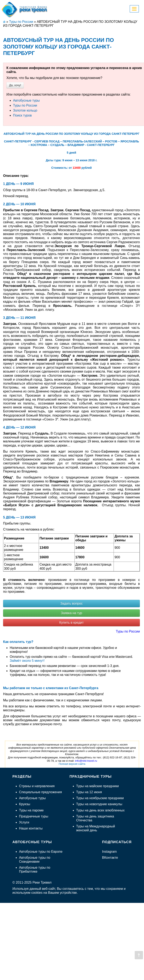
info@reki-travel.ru (86, 761)
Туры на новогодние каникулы (99, 804)
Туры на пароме (31, 810)
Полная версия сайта (72, 764)
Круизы (25, 804)
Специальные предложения (40, 792)
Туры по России (25, 105)
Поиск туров (22, 115)
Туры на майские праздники (97, 786)
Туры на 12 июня (89, 792)
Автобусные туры (26, 100)
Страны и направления (37, 786)
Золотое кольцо (25, 110)
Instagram (109, 852)
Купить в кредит (71, 622)
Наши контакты (31, 828)
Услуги (24, 822)
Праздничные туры (34, 816)
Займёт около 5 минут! (27, 661)
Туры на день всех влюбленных (100, 810)
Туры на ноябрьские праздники (100, 798)
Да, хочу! (15, 85)
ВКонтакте (110, 858)
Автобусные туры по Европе (41, 852)
